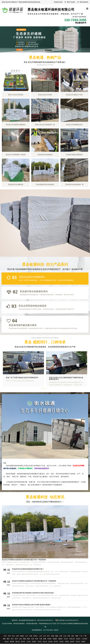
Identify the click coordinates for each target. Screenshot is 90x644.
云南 (20, 639)
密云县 (45, 642)
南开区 (72, 642)
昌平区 (23, 642)
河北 (13, 636)
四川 (12, 639)
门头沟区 (84, 639)
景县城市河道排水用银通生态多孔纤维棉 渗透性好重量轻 (31, 605)
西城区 (55, 639)
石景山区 (72, 639)
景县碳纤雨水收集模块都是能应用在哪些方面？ (18, 560)
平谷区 (40, 642)
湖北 (73, 636)
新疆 (45, 639)
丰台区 (66, 639)
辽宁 (27, 636)
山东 (65, 636)
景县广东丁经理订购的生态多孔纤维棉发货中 (65, 378)
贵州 (16, 639)
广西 (85, 636)
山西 (17, 636)
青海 (37, 639)
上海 (40, 636)
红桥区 (83, 642)
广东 (81, 636)
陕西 (28, 639)
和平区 (56, 642)
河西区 (67, 642)
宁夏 (41, 639)
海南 (4, 639)
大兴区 (29, 642)
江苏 (44, 636)
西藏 (24, 639)
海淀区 (78, 639)
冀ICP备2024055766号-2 (45, 620)
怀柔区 (34, 642)
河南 (69, 636)
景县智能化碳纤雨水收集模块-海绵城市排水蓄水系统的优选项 (33, 593)
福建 (57, 636)
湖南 (77, 636)
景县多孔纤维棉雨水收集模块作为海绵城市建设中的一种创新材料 (34, 581)
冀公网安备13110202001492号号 (68, 620)
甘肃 (33, 639)
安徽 (53, 636)
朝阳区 (60, 639)
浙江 (48, 636)
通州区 (12, 642)
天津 (9, 636)
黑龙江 (36, 636)
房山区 (7, 642)
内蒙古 (22, 636)
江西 (61, 636)
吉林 (31, 636)
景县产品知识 (71, 2)
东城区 (49, 639)
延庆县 (50, 642)
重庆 (8, 639)
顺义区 (18, 642)
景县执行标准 (58, 2)
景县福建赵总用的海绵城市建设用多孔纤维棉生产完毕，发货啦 (23, 379)
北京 (5, 636)
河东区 (61, 642)
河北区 (78, 642)
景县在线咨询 (84, 2)
